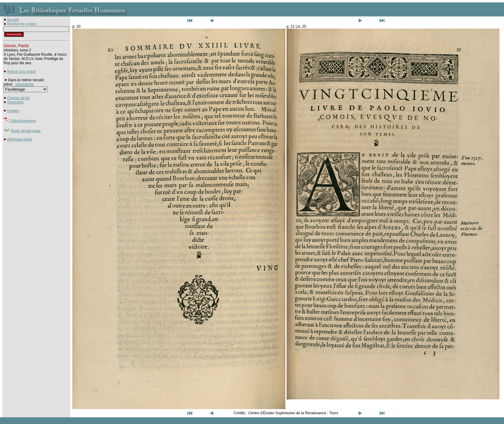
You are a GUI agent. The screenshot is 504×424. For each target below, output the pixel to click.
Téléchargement (23, 121)
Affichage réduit (20, 139)
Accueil (13, 20)
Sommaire (15, 102)
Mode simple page (26, 131)
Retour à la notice (21, 72)
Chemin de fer (18, 98)
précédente (25, 84)
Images (13, 111)
